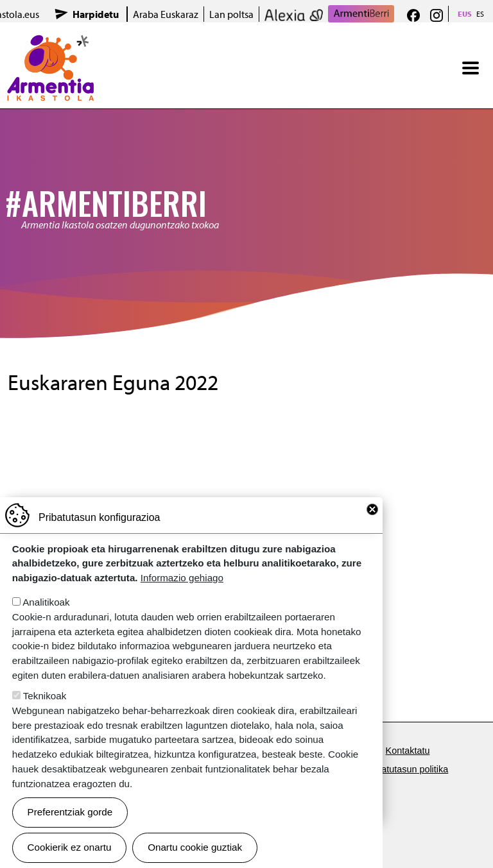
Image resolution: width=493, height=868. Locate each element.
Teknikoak (45, 696)
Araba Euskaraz (166, 14)
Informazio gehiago (182, 578)
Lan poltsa (231, 14)
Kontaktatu (408, 751)
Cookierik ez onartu (70, 847)
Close (372, 509)
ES (480, 14)
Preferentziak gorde (70, 812)
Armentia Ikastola (50, 43)
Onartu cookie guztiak (195, 847)
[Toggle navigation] (471, 68)
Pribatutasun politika (407, 769)
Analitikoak (46, 602)
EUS (465, 14)
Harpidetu (96, 14)
